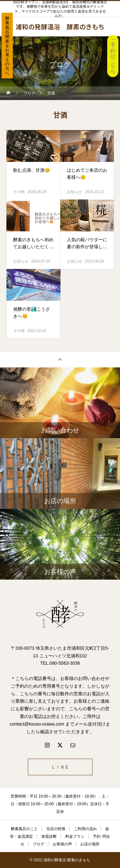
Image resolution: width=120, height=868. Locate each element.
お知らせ (75, 192)
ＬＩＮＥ (60, 767)
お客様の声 (62, 844)
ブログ (38, 844)
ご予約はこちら (113, 56)
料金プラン (75, 836)
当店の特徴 (56, 829)
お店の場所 (90, 844)
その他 (19, 192)
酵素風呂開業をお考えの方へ (7, 46)
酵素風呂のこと (24, 829)
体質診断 (49, 836)
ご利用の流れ (85, 829)
